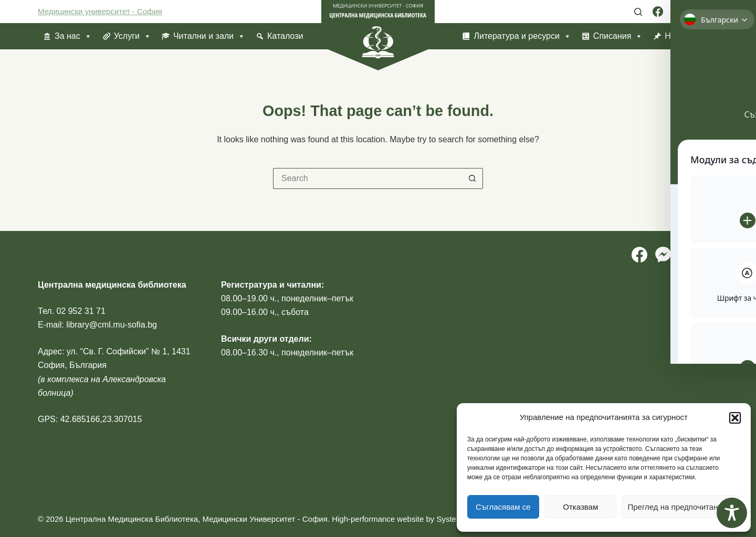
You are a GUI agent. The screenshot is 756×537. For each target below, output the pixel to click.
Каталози (285, 36)
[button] (735, 418)
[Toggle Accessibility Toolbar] (732, 513)
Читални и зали (209, 36)
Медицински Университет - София (265, 519)
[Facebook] (658, 12)
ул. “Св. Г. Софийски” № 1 (117, 351)
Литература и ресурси (522, 36)
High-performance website (378, 519)
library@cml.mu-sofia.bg (112, 325)
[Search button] (472, 178)
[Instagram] (695, 12)
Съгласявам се (503, 507)
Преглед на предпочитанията (681, 507)
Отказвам (580, 507)
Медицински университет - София (100, 11)
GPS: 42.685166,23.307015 (90, 419)
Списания (618, 36)
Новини (679, 36)
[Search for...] (367, 178)
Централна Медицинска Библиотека (132, 519)
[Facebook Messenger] (676, 12)
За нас (73, 36)
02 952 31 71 (81, 311)
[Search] (638, 12)
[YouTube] (713, 12)
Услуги (133, 36)
